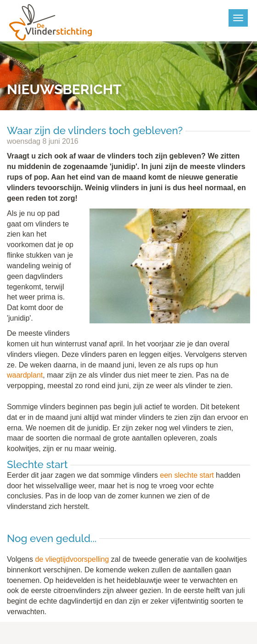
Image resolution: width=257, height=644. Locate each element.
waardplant (25, 375)
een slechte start (187, 475)
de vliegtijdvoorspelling (72, 559)
